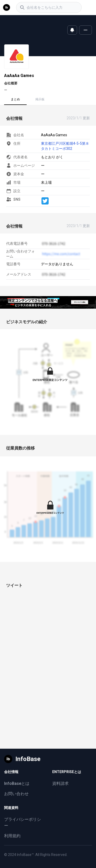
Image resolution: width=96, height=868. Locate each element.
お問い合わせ (16, 794)
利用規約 (12, 836)
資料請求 (60, 783)
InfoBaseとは (17, 783)
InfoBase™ (25, 855)
